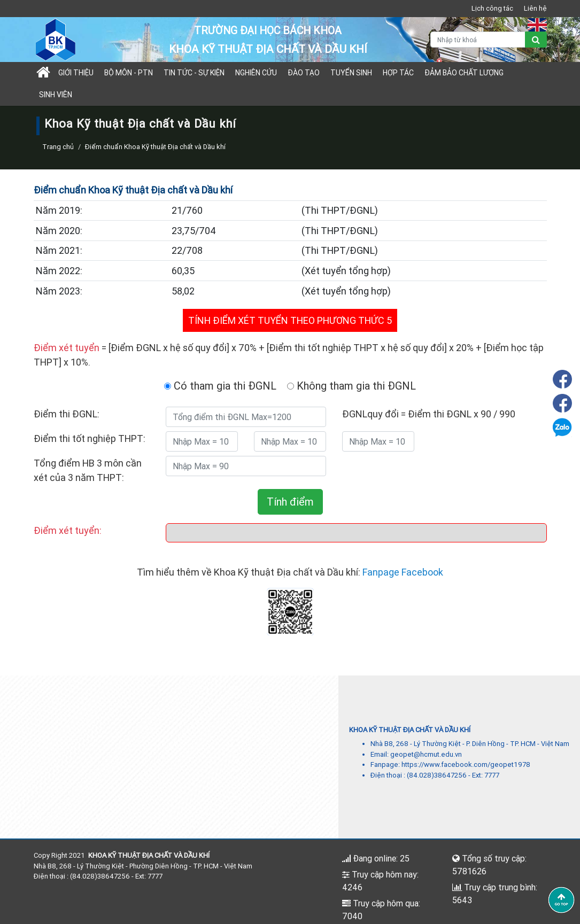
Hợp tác (398, 73)
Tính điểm (290, 502)
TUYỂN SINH (351, 73)
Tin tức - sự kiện (194, 73)
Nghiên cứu (256, 73)
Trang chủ (58, 147)
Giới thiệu (76, 73)
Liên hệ (535, 8)
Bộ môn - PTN (129, 73)
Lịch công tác (492, 8)
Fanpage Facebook (403, 572)
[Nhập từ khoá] (478, 40)
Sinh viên (56, 95)
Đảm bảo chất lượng (464, 73)
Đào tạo (304, 73)
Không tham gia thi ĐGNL (351, 386)
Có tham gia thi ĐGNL (220, 386)
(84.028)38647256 (437, 775)
